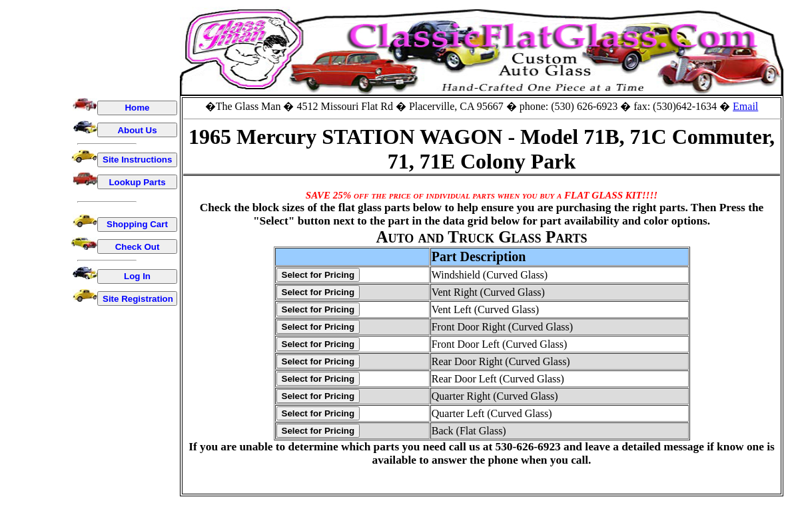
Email (745, 106)
